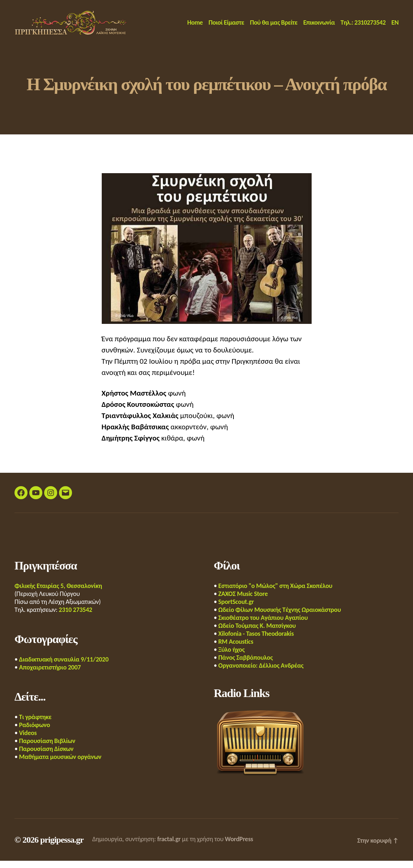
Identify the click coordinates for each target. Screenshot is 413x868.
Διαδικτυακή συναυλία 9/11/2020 (64, 667)
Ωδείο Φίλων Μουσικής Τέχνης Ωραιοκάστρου (280, 617)
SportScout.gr (236, 609)
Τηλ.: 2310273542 (363, 26)
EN (395, 26)
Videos (28, 740)
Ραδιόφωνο (35, 732)
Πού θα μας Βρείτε (274, 26)
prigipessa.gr (62, 847)
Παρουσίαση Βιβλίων (47, 748)
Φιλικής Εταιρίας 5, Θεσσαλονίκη (58, 593)
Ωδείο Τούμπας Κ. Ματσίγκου (257, 633)
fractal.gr (169, 846)
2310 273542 (75, 617)
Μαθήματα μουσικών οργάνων (60, 764)
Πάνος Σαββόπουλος (245, 665)
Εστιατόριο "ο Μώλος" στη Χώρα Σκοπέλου (275, 593)
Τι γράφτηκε (35, 724)
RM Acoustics (236, 649)
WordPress (239, 846)
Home (195, 26)
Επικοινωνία (319, 26)
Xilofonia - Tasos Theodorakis (256, 641)
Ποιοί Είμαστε (226, 26)
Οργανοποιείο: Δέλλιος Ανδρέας (261, 673)
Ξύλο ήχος (231, 657)
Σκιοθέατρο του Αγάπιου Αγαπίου (263, 625)
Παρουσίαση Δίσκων (47, 756)
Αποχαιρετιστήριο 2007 (50, 675)
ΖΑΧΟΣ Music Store (243, 601)
